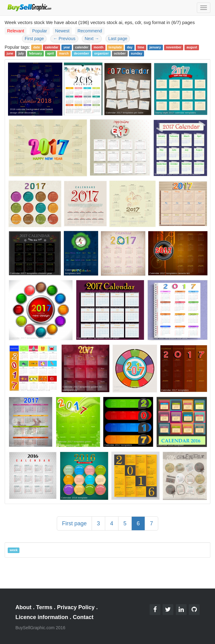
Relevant (16, 31)
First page (34, 39)
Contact (83, 617)
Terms (44, 607)
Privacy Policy (76, 607)
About (23, 607)
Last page (118, 39)
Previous (64, 39)
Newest (62, 31)
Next (92, 39)
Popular (39, 31)
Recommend (90, 31)
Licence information (42, 617)
